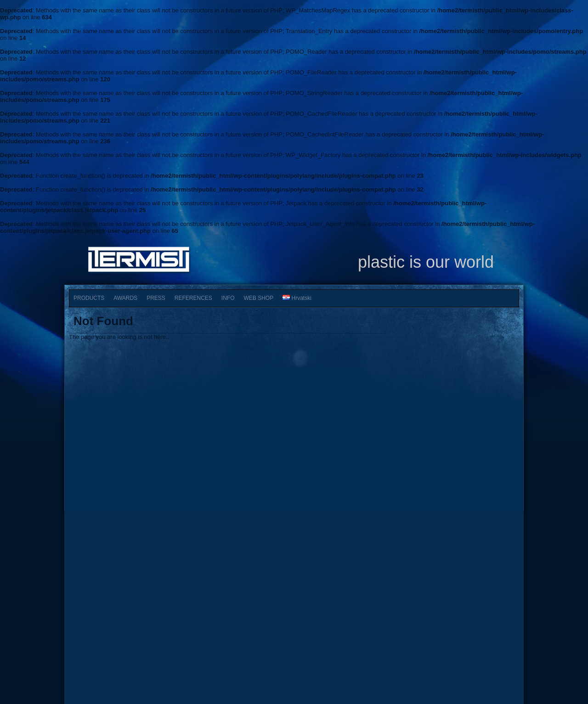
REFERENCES (193, 298)
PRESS (156, 298)
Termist (295, 664)
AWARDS (125, 298)
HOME (94, 633)
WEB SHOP (259, 298)
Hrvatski (297, 298)
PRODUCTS (89, 298)
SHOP (254, 633)
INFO (228, 298)
